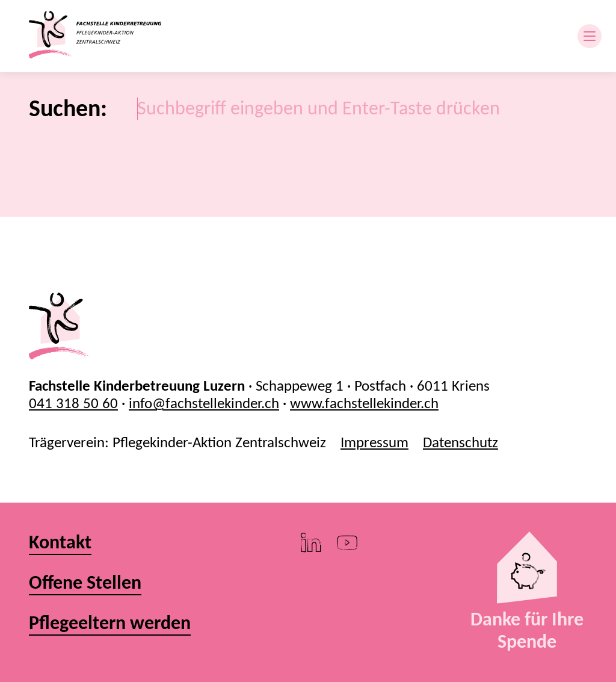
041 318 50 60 (73, 403)
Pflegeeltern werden (110, 623)
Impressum (374, 442)
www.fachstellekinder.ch (364, 403)
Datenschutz (460, 442)
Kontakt (60, 543)
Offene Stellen (85, 583)
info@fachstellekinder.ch (204, 403)
